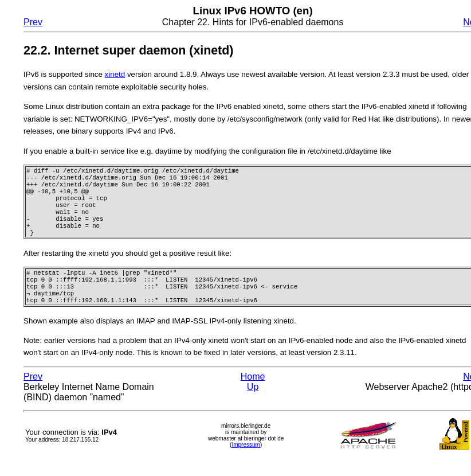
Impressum (246, 462)
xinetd (115, 74)
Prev (33, 22)
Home (253, 394)
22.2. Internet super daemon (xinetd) (128, 50)
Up (253, 404)
